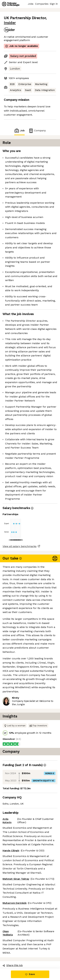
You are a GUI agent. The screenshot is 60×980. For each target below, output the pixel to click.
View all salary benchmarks (20, 546)
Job (19, 131)
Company (37, 131)
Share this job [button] (13, 965)
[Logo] (11, 4)
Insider (10, 23)
